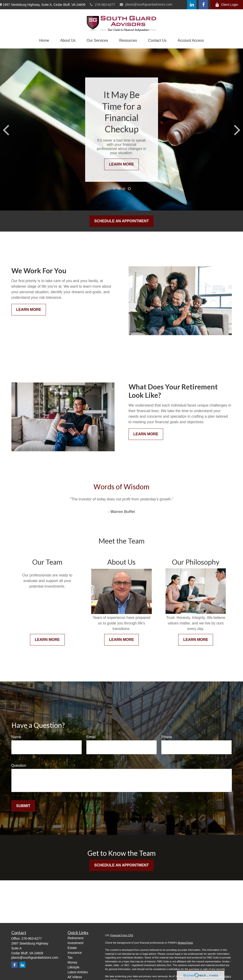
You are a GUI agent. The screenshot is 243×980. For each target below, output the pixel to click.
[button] (44, 41)
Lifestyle (73, 967)
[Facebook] (203, 5)
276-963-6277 (103, 5)
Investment (75, 943)
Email (91, 737)
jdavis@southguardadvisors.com (146, 4)
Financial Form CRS (122, 935)
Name (16, 737)
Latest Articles (78, 972)
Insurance (75, 953)
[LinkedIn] (192, 5)
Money (72, 962)
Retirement (75, 938)
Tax (70, 958)
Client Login (227, 5)
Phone (167, 737)
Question (19, 765)
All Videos (75, 977)
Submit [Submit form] (23, 806)
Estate (72, 948)
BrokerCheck (185, 943)
